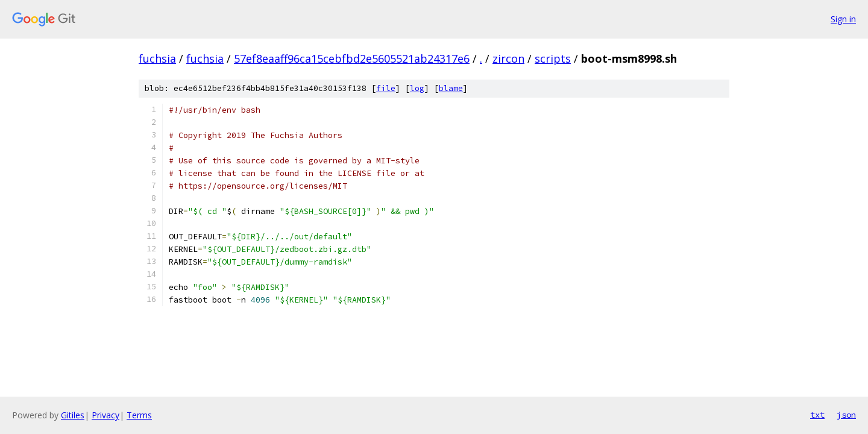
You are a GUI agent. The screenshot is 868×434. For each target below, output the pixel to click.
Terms (139, 415)
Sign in (843, 19)
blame (451, 88)
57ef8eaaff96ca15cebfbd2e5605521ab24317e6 (352, 58)
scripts (553, 58)
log (417, 88)
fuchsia (157, 58)
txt (817, 415)
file (386, 88)
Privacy (105, 415)
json (846, 415)
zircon (508, 58)
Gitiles (73, 415)
